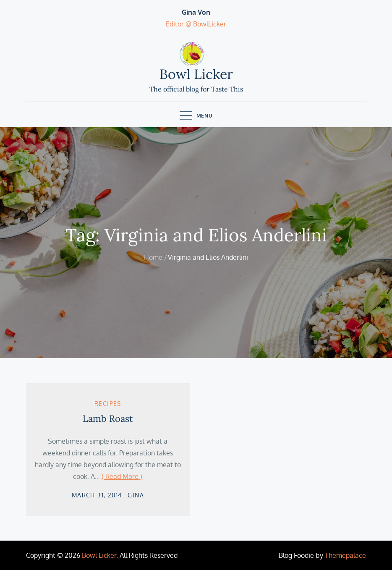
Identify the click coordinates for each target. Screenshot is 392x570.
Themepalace (345, 555)
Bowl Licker (196, 74)
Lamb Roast (108, 418)
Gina (136, 495)
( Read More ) (122, 476)
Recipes (108, 404)
